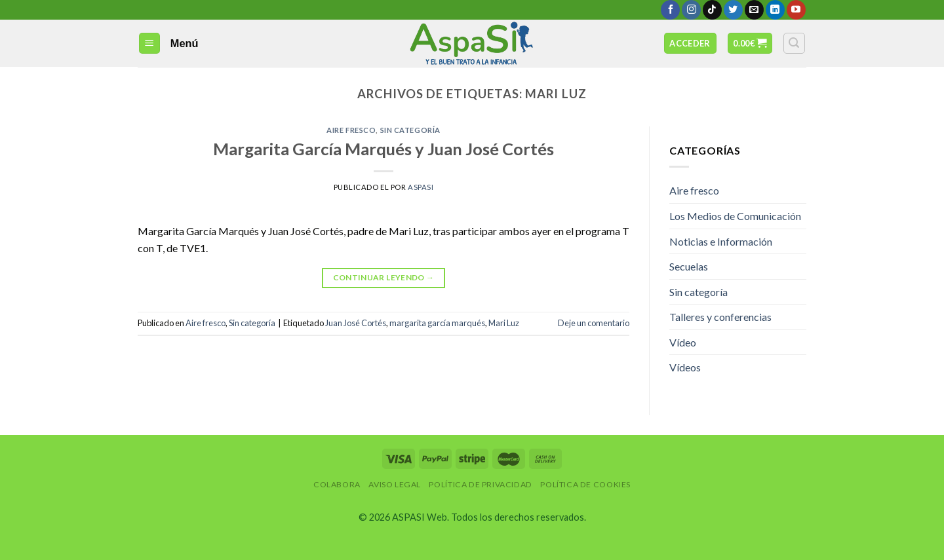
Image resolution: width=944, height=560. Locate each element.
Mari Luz (504, 323)
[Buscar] (795, 43)
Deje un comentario (594, 323)
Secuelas (689, 266)
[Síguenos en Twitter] (733, 10)
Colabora (337, 484)
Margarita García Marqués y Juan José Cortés (383, 149)
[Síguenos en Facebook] (670, 10)
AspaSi (421, 187)
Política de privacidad (480, 484)
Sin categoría (410, 130)
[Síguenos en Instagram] (691, 10)
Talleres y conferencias (720, 317)
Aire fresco (351, 130)
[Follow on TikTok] (712, 10)
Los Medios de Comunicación (735, 216)
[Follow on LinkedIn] (775, 10)
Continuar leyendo (384, 277)
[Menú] (150, 44)
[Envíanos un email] (754, 10)
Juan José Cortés (356, 323)
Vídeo (683, 342)
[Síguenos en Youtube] (796, 10)
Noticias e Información (721, 241)
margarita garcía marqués (437, 323)
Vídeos (685, 367)
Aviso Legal (395, 484)
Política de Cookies (585, 484)
